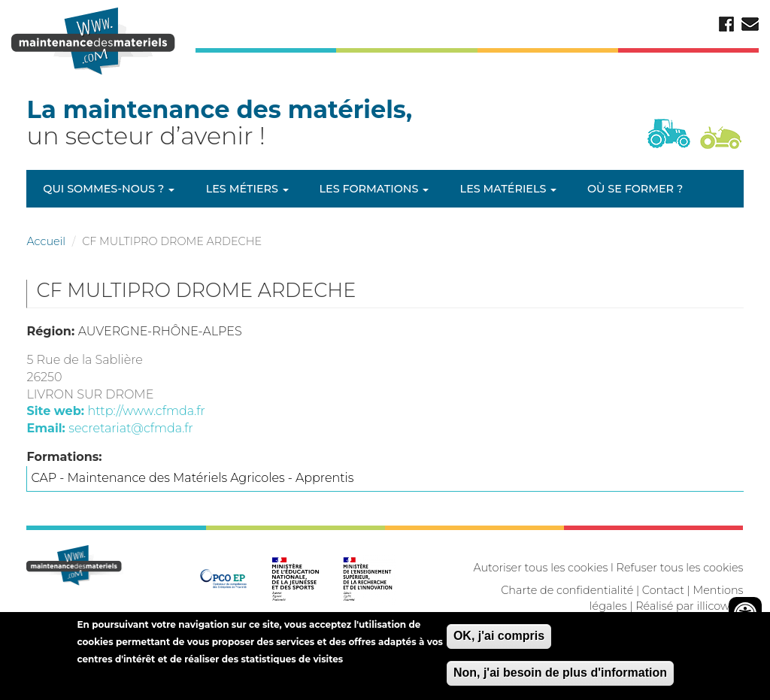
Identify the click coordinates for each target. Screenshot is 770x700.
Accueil (46, 241)
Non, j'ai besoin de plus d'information (560, 678)
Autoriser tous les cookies (540, 568)
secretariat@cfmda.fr (131, 428)
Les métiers (247, 189)
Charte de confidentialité (567, 590)
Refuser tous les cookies (680, 568)
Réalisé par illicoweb (689, 606)
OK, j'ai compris (499, 641)
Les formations (374, 189)
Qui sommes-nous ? (109, 189)
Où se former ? (635, 189)
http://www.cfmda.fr (146, 411)
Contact (663, 590)
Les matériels (509, 189)
